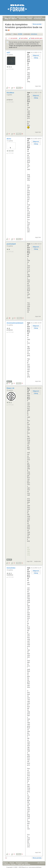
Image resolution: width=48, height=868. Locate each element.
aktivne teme (21, 17)
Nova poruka (37, 24)
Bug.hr (6, 863)
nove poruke (38, 17)
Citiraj (36, 58)
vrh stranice (41, 863)
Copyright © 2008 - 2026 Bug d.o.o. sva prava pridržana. (24, 867)
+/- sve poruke (13, 38)
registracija (12, 17)
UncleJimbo (11, 568)
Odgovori (36, 55)
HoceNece (11, 93)
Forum (12, 863)
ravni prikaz (24, 38)
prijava (5, 17)
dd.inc (9, 139)
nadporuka (37, 561)
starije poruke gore (37, 38)
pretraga (12, 19)
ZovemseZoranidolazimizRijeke (18, 323)
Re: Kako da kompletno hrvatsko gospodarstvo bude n (28, 394)
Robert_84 (11, 388)
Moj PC (9, 381)
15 (9, 318)
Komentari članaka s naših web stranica (17, 864)
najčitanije (30, 17)
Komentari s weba (22, 863)
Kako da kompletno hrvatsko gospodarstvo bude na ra (28, 59)
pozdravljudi (11, 244)
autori (6, 19)
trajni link (38, 86)
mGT (9, 53)
